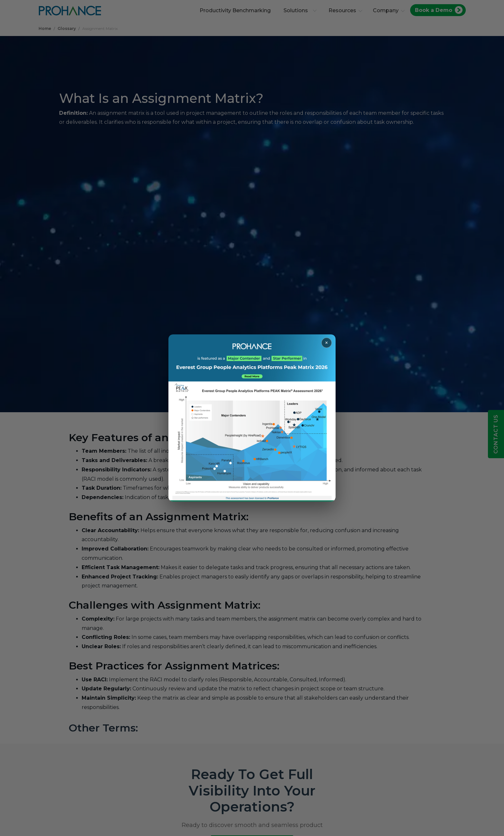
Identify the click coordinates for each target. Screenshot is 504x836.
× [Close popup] (327, 343)
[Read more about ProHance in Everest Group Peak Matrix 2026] (252, 418)
